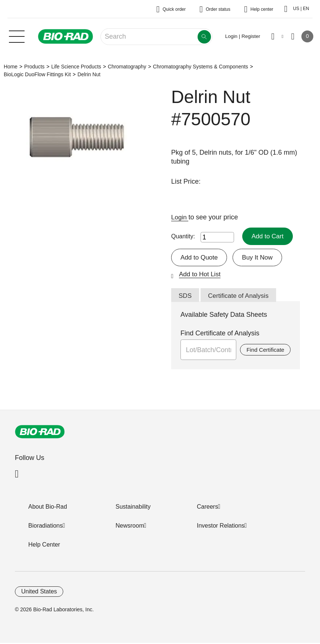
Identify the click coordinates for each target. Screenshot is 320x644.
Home (11, 67)
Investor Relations (221, 527)
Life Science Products (76, 67)
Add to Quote (200, 258)
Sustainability (133, 508)
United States (39, 593)
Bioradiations (46, 527)
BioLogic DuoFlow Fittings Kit (37, 74)
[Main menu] (17, 36)
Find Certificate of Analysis (220, 334)
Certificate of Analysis (241, 297)
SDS (185, 297)
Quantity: (183, 236)
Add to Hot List (201, 275)
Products (34, 67)
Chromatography (127, 67)
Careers (207, 508)
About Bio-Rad (48, 508)
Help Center (44, 546)
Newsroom (130, 527)
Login (180, 217)
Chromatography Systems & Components (201, 67)
